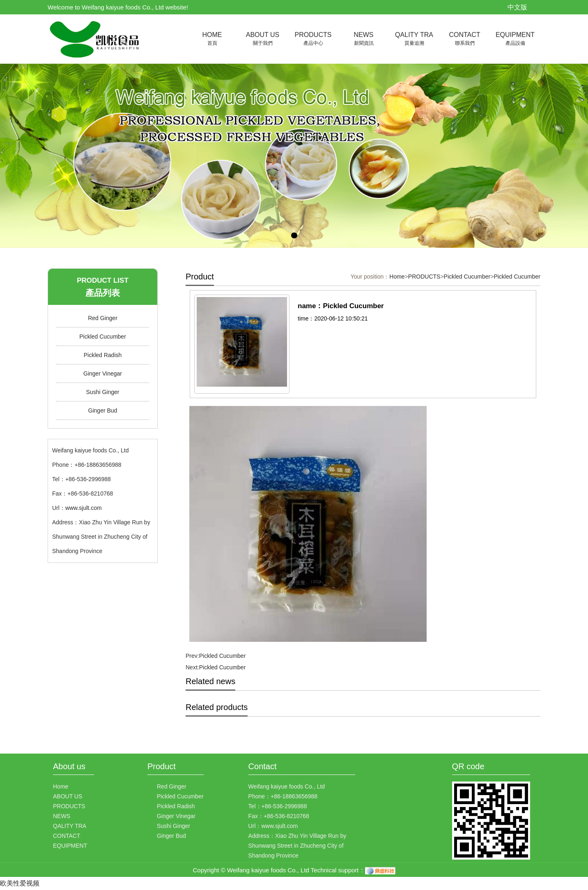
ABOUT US (263, 39)
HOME (212, 39)
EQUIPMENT (515, 39)
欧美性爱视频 (20, 883)
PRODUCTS (313, 39)
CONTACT (465, 39)
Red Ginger (103, 318)
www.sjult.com (84, 508)
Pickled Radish (103, 355)
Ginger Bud (103, 410)
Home (397, 277)
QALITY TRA (414, 39)
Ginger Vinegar (103, 374)
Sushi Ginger (103, 392)
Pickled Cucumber (103, 337)
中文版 (517, 7)
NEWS (364, 39)
